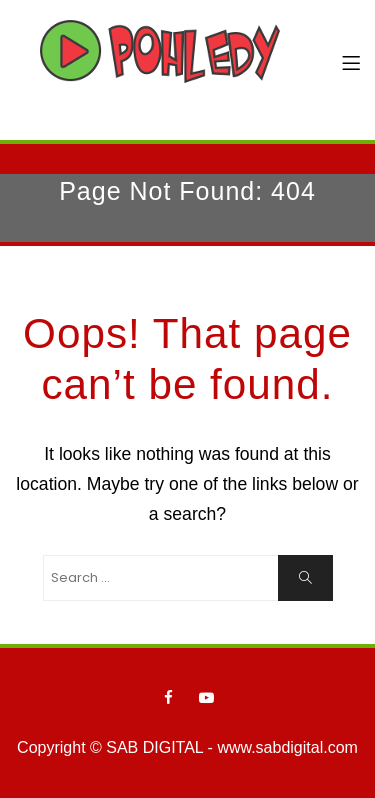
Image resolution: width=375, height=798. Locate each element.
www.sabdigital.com (287, 747)
